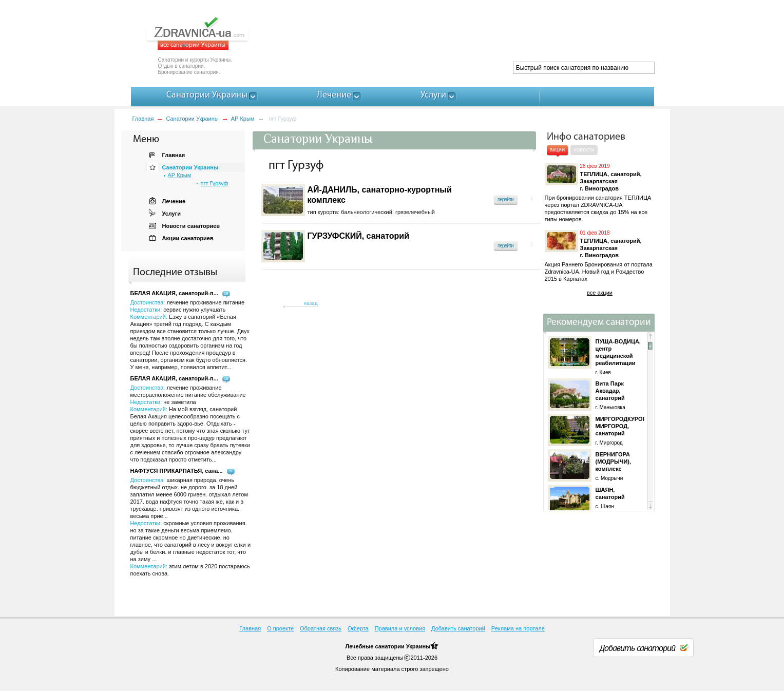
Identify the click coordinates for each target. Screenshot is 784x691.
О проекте (280, 628)
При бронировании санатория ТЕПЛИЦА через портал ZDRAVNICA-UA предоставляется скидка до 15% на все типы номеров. (598, 208)
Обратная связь (321, 628)
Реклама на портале (518, 628)
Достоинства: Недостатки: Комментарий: (190, 424)
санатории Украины (403, 646)
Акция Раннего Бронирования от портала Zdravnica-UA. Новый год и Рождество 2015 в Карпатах (599, 272)
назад (311, 303)
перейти (505, 199)
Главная (143, 119)
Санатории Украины (192, 119)
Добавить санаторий (458, 628)
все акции (600, 293)
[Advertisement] (467, 36)
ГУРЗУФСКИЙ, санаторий (359, 236)
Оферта (358, 628)
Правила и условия (400, 628)
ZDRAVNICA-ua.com (210, 33)
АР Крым (243, 119)
